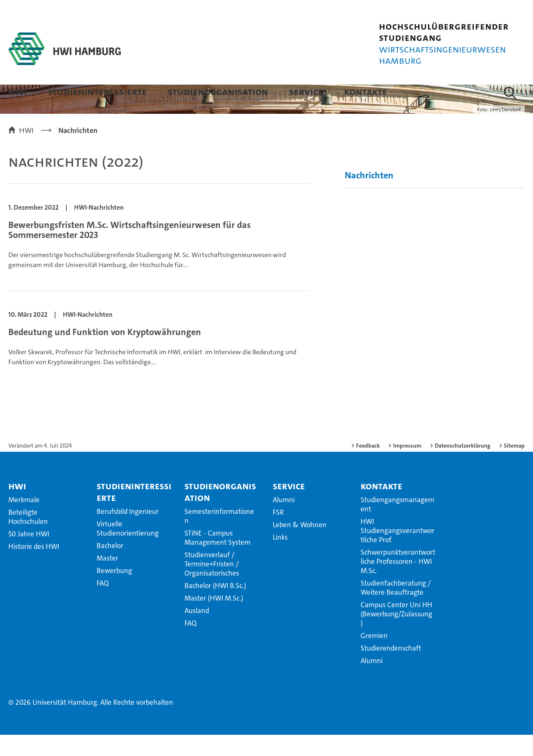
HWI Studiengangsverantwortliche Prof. (397, 552)
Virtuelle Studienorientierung (128, 550)
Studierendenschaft (391, 669)
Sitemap (514, 467)
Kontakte (366, 91)
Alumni (284, 521)
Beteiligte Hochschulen (28, 538)
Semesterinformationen (219, 537)
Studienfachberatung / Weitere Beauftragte (396, 609)
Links (280, 558)
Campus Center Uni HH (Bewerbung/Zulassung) (396, 635)
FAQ (103, 604)
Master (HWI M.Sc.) (214, 619)
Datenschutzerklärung (463, 467)
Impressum (407, 467)
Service (306, 91)
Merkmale (24, 521)
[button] (510, 93)
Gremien (374, 657)
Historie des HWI (34, 568)
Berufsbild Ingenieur (128, 533)
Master (107, 579)
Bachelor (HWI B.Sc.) (215, 607)
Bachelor (110, 567)
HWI (18, 91)
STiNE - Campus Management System (218, 559)
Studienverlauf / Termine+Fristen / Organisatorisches (212, 585)
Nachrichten (369, 197)
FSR (278, 533)
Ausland (197, 632)
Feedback (368, 467)
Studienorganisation (218, 91)
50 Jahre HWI (29, 555)
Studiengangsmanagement (397, 526)
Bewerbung (114, 592)
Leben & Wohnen (300, 546)
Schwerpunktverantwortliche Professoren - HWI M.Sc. (398, 583)
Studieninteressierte (97, 91)
